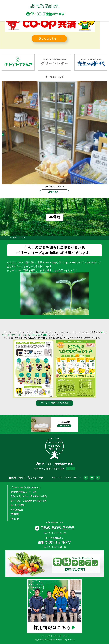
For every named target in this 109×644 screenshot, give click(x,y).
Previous (3, 135)
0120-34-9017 (58, 543)
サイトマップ (45, 636)
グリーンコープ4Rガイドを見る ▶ (55, 403)
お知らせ (15, 519)
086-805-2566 (54, 528)
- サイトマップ (56, 478)
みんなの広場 (17, 510)
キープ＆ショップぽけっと (54, 187)
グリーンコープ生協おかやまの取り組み (29, 501)
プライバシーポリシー (61, 636)
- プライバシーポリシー (72, 478)
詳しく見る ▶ (64, 426)
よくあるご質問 (35, 478)
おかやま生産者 (18, 505)
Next (106, 135)
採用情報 (15, 514)
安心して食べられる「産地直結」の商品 (29, 496)
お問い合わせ (16, 478)
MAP (71, 469)
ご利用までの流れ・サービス (24, 492)
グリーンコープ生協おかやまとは (26, 487)
